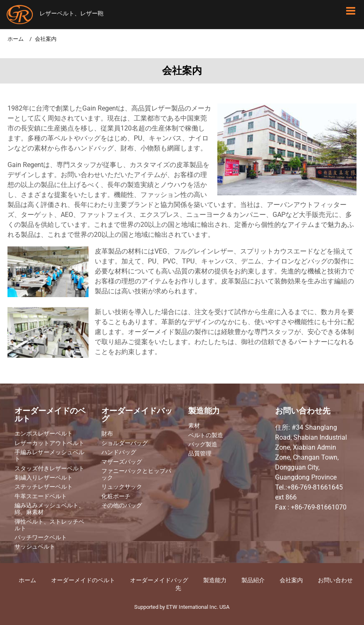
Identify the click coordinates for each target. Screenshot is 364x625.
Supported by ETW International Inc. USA (182, 607)
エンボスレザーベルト (44, 434)
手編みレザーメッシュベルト (49, 456)
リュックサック (122, 487)
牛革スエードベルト (41, 497)
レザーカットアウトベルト (49, 443)
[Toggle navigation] (351, 11)
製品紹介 (253, 580)
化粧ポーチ (116, 497)
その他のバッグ (122, 506)
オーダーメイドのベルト (50, 415)
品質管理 (200, 454)
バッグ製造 (203, 445)
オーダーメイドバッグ (137, 415)
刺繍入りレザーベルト (44, 478)
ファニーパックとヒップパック (136, 475)
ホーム (16, 39)
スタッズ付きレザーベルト (49, 469)
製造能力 (204, 411)
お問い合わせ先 (303, 411)
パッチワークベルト (41, 538)
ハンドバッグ (119, 453)
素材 (194, 426)
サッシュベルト (35, 547)
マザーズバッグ (122, 462)
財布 (107, 434)
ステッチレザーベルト (44, 487)
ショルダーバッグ (125, 443)
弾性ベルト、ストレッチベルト (49, 525)
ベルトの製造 (206, 436)
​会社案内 (291, 580)
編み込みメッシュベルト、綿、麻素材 (49, 509)
